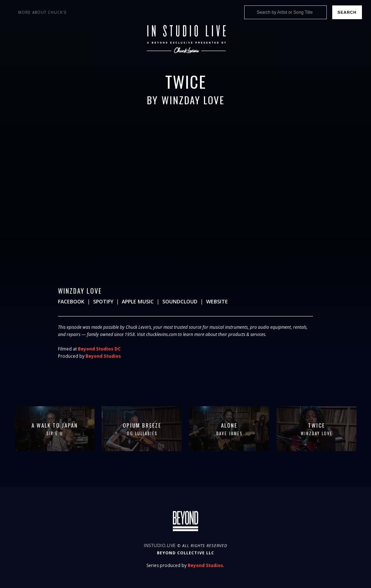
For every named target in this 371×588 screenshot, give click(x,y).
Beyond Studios (103, 356)
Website (217, 301)
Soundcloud (180, 301)
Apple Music (138, 301)
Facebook (71, 301)
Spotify (103, 301)
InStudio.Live (160, 545)
